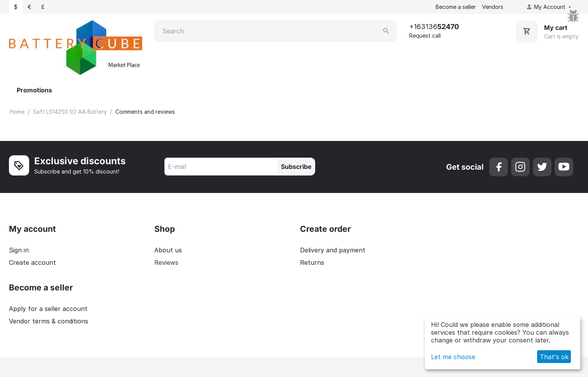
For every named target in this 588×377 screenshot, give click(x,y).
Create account (32, 262)
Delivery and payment (333, 250)
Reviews (166, 262)
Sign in (19, 250)
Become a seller (456, 7)
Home (17, 112)
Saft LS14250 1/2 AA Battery (70, 112)
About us (168, 250)
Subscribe (296, 167)
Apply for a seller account (48, 309)
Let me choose (453, 357)
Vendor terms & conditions (49, 321)
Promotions (34, 90)
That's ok (554, 357)
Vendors (493, 7)
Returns (312, 262)
